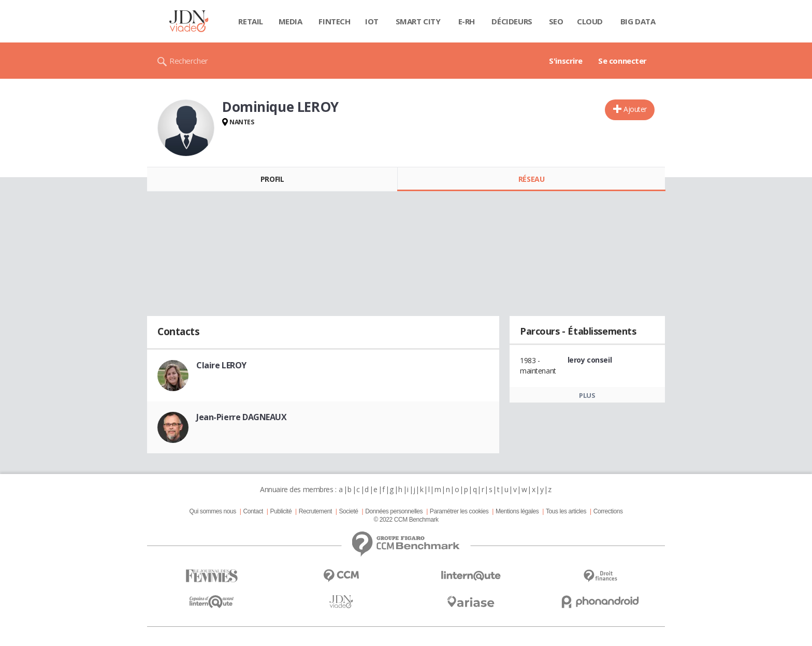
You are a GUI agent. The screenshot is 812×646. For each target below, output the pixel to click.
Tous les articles (566, 511)
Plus (587, 395)
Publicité (281, 511)
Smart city (418, 21)
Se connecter (622, 61)
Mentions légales (517, 511)
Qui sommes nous (212, 511)
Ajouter (635, 109)
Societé (348, 511)
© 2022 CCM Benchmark (406, 520)
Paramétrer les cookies (459, 511)
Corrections (608, 511)
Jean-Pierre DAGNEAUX (242, 417)
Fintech (334, 21)
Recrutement (315, 511)
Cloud (590, 21)
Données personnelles (394, 511)
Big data (638, 21)
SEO (556, 21)
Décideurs (512, 21)
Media (291, 21)
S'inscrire (566, 61)
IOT (372, 21)
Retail (250, 21)
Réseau (531, 179)
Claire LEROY (221, 365)
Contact (253, 511)
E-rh (467, 21)
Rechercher (189, 61)
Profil (272, 179)
